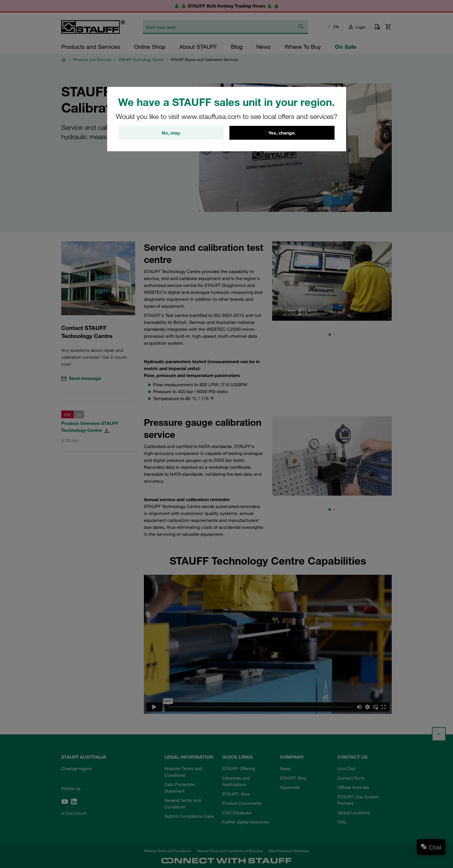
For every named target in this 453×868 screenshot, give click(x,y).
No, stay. (171, 133)
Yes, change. (282, 133)
